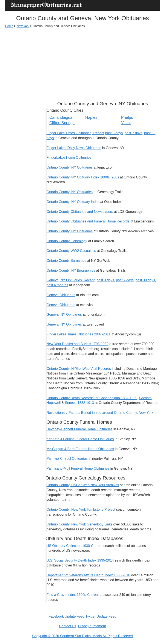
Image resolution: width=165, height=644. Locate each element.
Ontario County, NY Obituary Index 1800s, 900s (83, 177)
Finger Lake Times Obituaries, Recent (76, 133)
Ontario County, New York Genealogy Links (80, 524)
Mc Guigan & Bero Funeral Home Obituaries (80, 449)
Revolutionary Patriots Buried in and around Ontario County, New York (100, 413)
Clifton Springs (62, 123)
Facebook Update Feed (66, 616)
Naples (91, 117)
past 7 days (133, 133)
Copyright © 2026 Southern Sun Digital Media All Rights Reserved (82, 636)
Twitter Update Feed (101, 616)
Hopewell (54, 403)
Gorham (145, 398)
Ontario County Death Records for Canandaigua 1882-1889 (92, 398)
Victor (126, 123)
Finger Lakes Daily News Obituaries (74, 148)
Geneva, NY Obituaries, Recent (71, 280)
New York (23, 26)
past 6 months (57, 285)
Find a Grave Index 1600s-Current (73, 595)
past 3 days (114, 133)
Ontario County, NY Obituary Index (73, 202)
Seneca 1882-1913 (79, 403)
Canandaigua (61, 117)
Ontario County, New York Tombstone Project (81, 509)
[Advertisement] (82, 62)
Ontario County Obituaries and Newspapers (80, 212)
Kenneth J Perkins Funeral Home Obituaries (80, 439)
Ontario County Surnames (66, 261)
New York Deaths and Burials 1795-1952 (78, 344)
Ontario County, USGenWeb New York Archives (83, 485)
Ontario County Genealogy (67, 241)
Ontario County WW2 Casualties (71, 251)
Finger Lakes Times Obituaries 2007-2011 (79, 334)
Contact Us (68, 626)
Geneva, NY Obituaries (64, 314)
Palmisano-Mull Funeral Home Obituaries (78, 468)
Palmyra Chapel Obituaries (67, 459)
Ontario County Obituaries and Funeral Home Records (88, 221)
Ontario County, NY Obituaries (70, 167)
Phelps (127, 117)
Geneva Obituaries (61, 295)
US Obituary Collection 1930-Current (75, 546)
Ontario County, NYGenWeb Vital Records (79, 369)
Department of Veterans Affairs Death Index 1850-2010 (88, 575)
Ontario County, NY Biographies (71, 270)
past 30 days (145, 280)
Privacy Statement (92, 626)
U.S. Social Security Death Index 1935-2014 (80, 560)
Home (9, 26)
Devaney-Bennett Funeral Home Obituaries (80, 429)
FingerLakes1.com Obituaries (69, 158)
